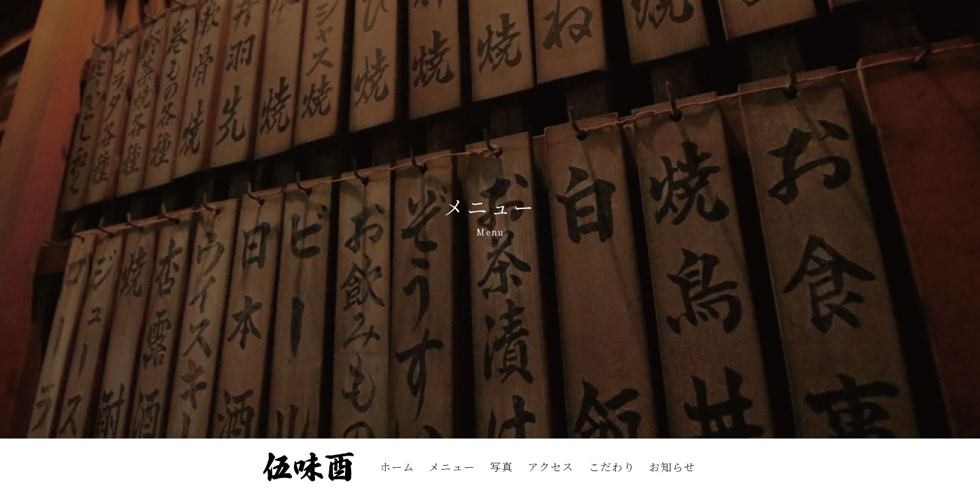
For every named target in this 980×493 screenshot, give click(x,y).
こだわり (612, 467)
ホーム (397, 467)
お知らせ (672, 467)
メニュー (452, 467)
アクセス (551, 467)
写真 (502, 467)
